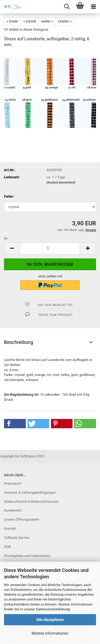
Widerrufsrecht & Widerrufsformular (31, 502)
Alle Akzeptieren (50, 620)
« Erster (12, 21)
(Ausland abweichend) (61, 182)
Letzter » (65, 21)
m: (6, 238)
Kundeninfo (13, 510)
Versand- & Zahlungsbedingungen (30, 492)
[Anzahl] (50, 248)
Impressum (13, 483)
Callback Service (17, 538)
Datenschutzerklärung (53, 609)
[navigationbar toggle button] (93, 7)
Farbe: (9, 196)
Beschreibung (19, 342)
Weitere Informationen (50, 633)
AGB (7, 547)
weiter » (47, 21)
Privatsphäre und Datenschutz (27, 556)
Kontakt (10, 529)
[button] (12, 248)
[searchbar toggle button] (67, 7)
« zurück (30, 21)
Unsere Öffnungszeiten (22, 519)
